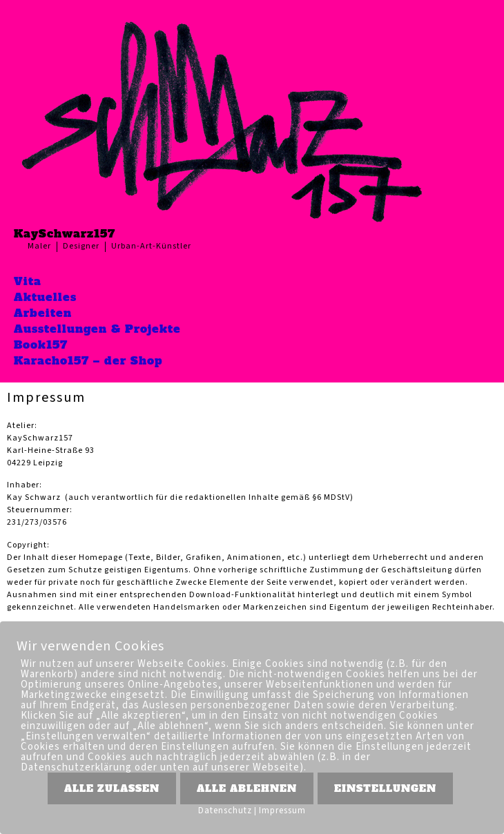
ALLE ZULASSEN (112, 788)
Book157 (41, 345)
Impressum (282, 811)
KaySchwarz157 (65, 233)
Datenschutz (225, 811)
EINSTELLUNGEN (385, 788)
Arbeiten (43, 313)
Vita (28, 281)
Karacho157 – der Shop (88, 360)
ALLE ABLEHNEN (247, 788)
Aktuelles (45, 297)
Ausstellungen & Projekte (97, 329)
